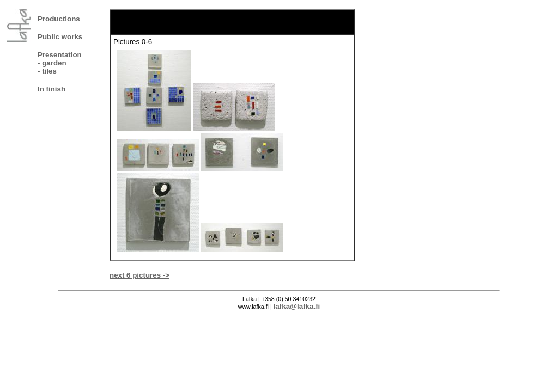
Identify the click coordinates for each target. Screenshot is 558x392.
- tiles (47, 71)
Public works (60, 37)
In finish (51, 89)
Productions (59, 19)
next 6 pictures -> (139, 275)
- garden (52, 63)
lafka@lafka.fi (297, 306)
